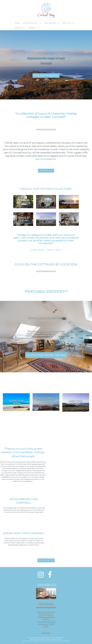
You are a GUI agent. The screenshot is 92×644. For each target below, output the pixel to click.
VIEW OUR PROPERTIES (46, 76)
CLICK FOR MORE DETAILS (47, 355)
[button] (41, 23)
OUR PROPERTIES (30, 23)
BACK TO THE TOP (46, 560)
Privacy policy (46, 632)
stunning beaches (45, 159)
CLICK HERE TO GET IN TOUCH (53, 584)
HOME (17, 23)
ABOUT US (66, 23)
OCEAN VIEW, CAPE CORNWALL (24, 533)
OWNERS (32, 28)
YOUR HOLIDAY (50, 23)
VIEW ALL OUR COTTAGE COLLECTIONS (46, 189)
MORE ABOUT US (46, 171)
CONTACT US (20, 28)
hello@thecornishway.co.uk (50, 606)
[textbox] (23, 3)
